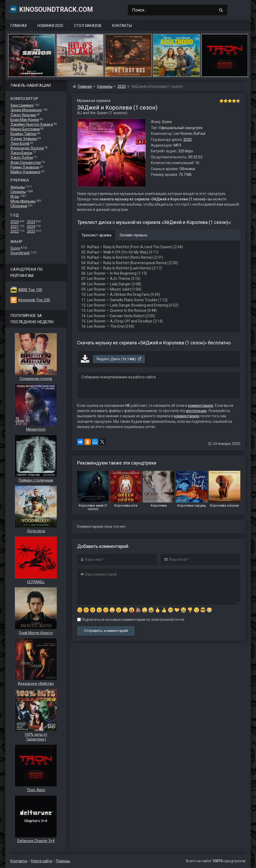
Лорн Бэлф (20, 143)
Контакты (122, 26)
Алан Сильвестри (26, 163)
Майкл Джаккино (25, 172)
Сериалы (18, 192)
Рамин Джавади (25, 167)
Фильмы (18, 187)
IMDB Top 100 (30, 290)
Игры (15, 196)
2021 (15, 227)
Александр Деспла (27, 148)
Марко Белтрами (25, 129)
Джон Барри (21, 153)
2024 (31, 227)
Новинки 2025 (50, 26)
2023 (31, 222)
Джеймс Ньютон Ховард (32, 124)
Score (15, 248)
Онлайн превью (134, 235)
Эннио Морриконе (26, 110)
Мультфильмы (23, 201)
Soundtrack (20, 253)
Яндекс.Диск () (119, 359)
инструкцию (196, 411)
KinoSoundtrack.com (51, 9)
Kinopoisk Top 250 (34, 300)
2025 (31, 231)
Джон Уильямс (23, 115)
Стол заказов (88, 26)
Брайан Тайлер (24, 134)
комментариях (201, 406)
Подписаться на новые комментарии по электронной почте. (131, 620)
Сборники (19, 206)
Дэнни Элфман (24, 139)
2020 (15, 222)
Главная (19, 26)
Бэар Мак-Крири (25, 120)
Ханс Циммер (22, 105)
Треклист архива (96, 235)
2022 (15, 231)
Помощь (63, 861)
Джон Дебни (22, 158)
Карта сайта (42, 861)
